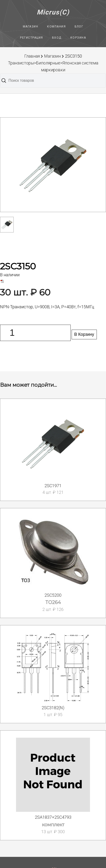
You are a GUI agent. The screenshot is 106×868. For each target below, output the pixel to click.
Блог (79, 27)
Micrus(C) (53, 12)
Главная (32, 56)
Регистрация (32, 38)
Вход (57, 38)
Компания (56, 27)
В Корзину (84, 334)
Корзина (78, 38)
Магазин (31, 27)
